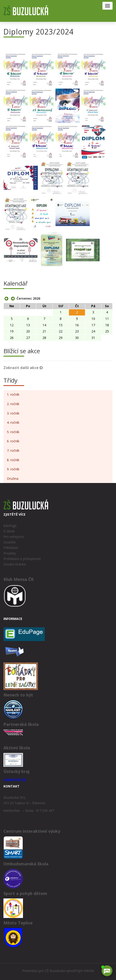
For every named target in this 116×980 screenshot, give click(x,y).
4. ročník (13, 422)
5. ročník (13, 432)
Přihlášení (11, 548)
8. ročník (13, 460)
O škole (9, 531)
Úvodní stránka (15, 564)
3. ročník (13, 413)
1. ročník (13, 394)
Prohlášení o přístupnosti (22, 559)
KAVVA (89, 971)
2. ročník (13, 404)
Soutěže (10, 542)
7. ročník (13, 450)
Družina (13, 479)
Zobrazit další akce (23, 368)
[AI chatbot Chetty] (107, 971)
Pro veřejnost (14, 537)
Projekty (10, 553)
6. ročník (13, 441)
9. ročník (13, 469)
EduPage (10, 526)
